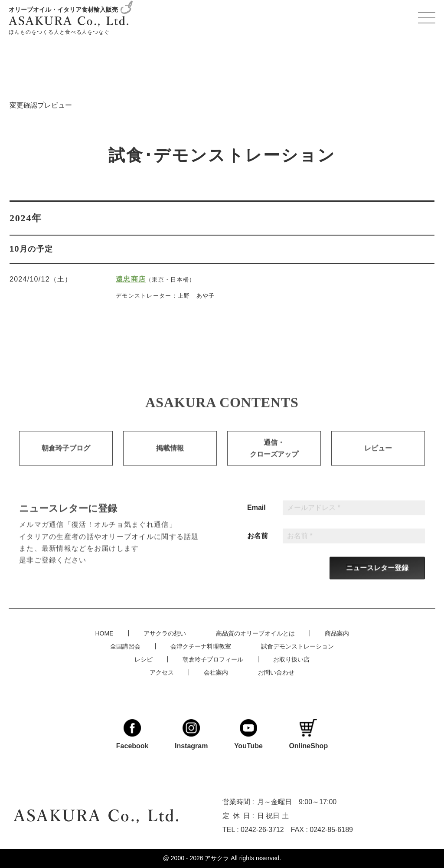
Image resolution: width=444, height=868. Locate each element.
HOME (104, 633)
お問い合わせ (276, 672)
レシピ (144, 659)
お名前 (258, 544)
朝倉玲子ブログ (66, 456)
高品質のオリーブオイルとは (255, 633)
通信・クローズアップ (274, 456)
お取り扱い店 (291, 659)
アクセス (162, 672)
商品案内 (337, 633)
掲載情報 (170, 456)
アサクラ (217, 858)
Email (256, 516)
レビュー (378, 456)
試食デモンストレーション (297, 646)
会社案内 (216, 672)
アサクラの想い (165, 633)
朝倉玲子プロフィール (213, 659)
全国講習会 (125, 646)
